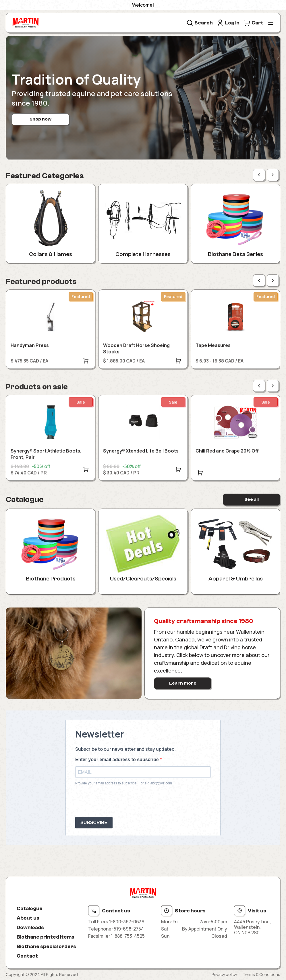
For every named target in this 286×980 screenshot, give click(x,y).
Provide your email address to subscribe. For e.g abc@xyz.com (124, 783)
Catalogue (30, 909)
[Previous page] (259, 175)
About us (28, 918)
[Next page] (273, 175)
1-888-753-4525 (128, 936)
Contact (27, 956)
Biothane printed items (46, 937)
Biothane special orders (46, 946)
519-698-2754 (129, 929)
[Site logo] (26, 23)
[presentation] (119, 801)
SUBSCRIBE (94, 823)
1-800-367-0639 (127, 922)
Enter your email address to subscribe (118, 760)
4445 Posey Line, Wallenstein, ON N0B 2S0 (252, 927)
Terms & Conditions (261, 974)
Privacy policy (224, 974)
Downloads (30, 928)
